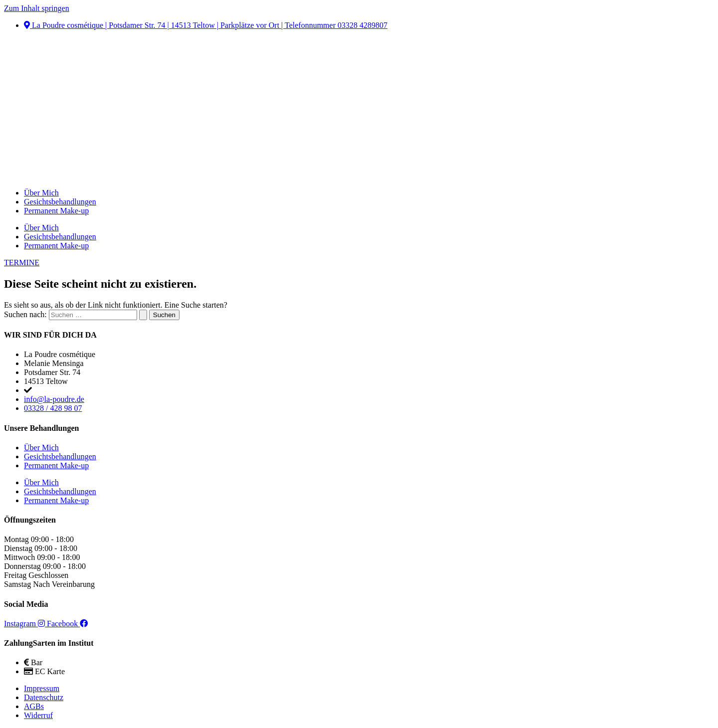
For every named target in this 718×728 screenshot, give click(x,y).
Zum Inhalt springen (37, 8)
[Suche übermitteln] (143, 315)
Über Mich (41, 193)
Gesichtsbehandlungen (60, 202)
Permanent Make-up (56, 211)
